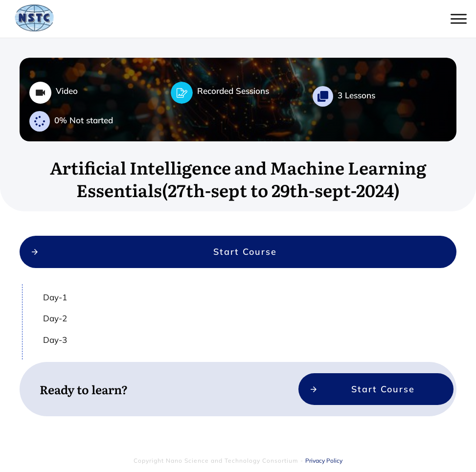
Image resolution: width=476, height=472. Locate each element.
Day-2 (55, 330)
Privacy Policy (324, 457)
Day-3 (55, 352)
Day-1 (55, 309)
